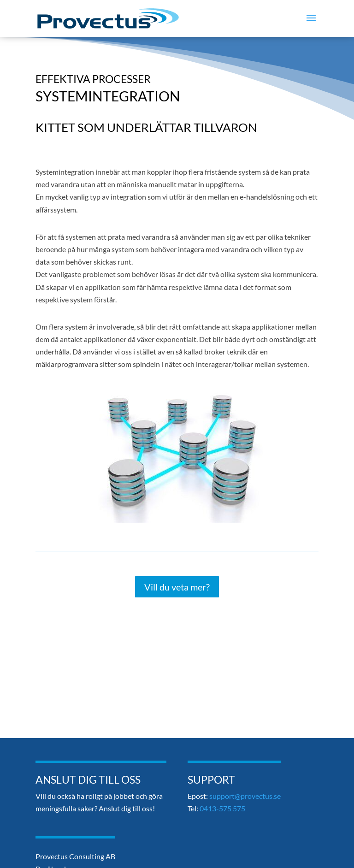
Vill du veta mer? (177, 587)
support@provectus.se (245, 796)
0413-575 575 (222, 808)
